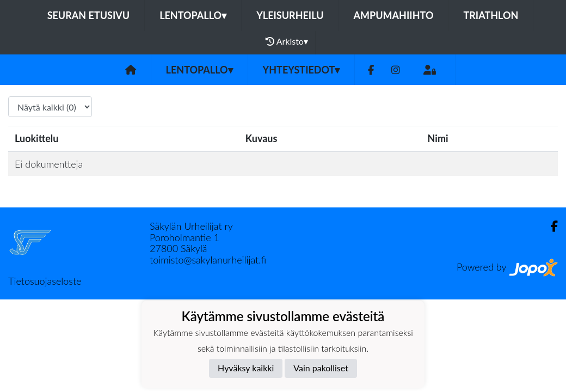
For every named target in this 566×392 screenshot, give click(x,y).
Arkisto (287, 41)
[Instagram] (396, 70)
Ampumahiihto (394, 15)
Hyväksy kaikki (246, 368)
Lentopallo (193, 15)
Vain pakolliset (321, 368)
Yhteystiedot (302, 70)
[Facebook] (371, 70)
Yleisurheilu (290, 15)
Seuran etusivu (89, 15)
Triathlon (491, 15)
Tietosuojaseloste (45, 281)
